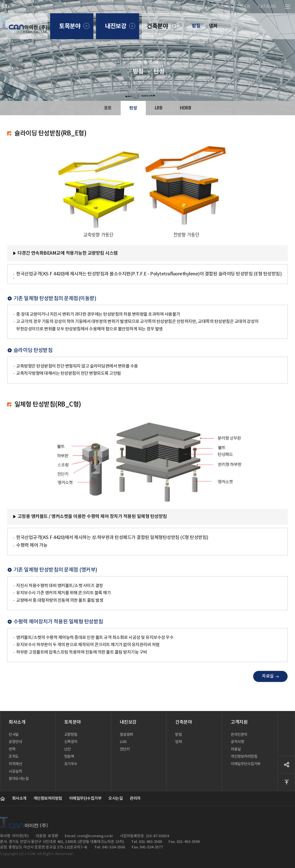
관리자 (135, 798)
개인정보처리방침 (48, 798)
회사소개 (19, 798)
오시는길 (116, 798)
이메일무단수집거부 (85, 798)
